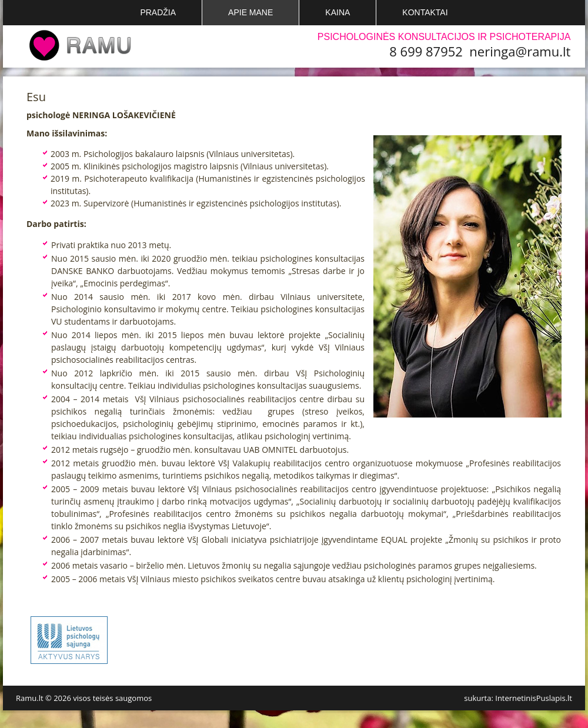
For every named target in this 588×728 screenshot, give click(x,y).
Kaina (338, 12)
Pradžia (158, 12)
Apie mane (250, 12)
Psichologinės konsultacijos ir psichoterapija (444, 37)
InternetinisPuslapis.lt (534, 698)
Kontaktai (425, 12)
